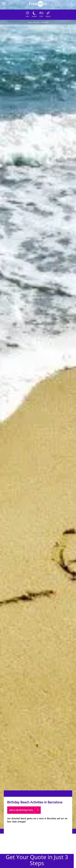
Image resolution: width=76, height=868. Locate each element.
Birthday (37, 22)
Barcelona (45, 22)
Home (30, 22)
